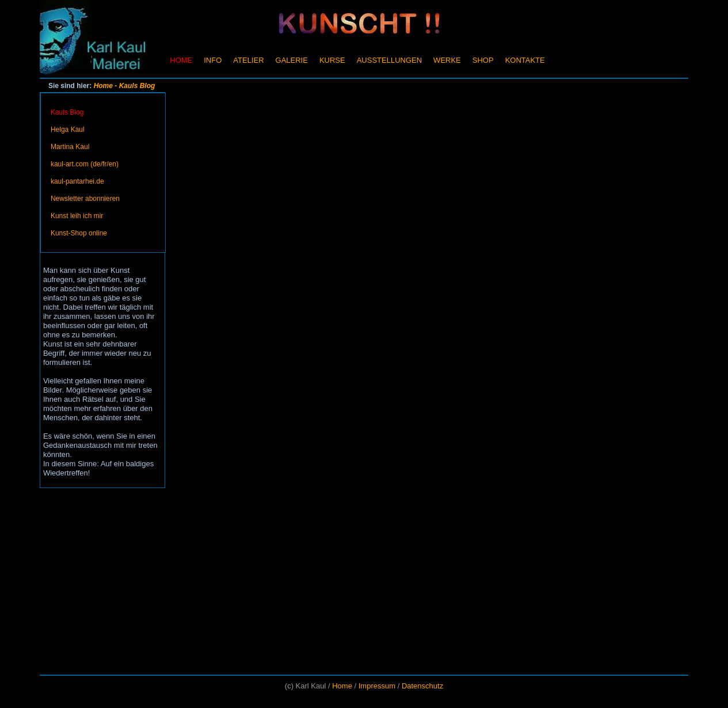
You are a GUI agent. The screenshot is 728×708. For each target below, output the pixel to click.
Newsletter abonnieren (85, 199)
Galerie (292, 60)
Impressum (377, 686)
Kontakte (525, 60)
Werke (447, 60)
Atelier (248, 60)
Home (103, 86)
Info (213, 60)
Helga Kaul (68, 130)
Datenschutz (422, 686)
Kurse (332, 60)
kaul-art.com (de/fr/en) (85, 164)
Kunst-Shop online (79, 233)
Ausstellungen (389, 60)
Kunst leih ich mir (77, 216)
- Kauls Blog (135, 86)
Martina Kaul (70, 147)
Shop (483, 60)
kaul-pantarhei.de (77, 181)
